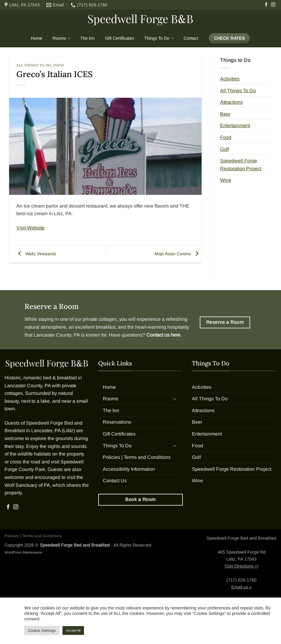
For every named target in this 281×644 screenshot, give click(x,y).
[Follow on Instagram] (273, 5)
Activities (230, 79)
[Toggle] (175, 399)
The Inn (87, 38)
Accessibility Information (129, 469)
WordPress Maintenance (23, 552)
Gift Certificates (119, 38)
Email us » (241, 587)
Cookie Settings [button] (42, 630)
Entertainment (235, 125)
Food (59, 65)
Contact (191, 38)
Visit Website (30, 228)
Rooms (61, 38)
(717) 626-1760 (241, 580)
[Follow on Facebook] (266, 5)
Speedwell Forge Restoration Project (241, 165)
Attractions (231, 102)
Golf (224, 149)
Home (37, 38)
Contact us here (163, 335)
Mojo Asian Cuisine (178, 254)
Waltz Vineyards (36, 254)
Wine (226, 180)
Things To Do (159, 38)
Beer (225, 114)
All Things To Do (34, 65)
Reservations (117, 422)
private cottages (100, 319)
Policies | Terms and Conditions (137, 457)
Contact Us (115, 481)
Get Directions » (242, 566)
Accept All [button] (73, 630)
